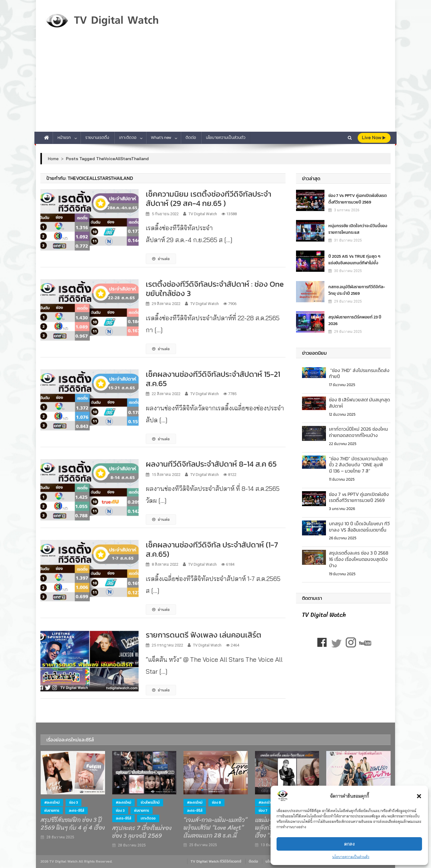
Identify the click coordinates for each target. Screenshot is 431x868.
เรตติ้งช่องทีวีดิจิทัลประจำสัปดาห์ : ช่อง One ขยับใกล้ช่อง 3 (215, 289)
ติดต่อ (191, 138)
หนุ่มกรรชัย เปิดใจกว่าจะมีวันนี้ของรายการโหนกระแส (358, 229)
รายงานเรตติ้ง (97, 138)
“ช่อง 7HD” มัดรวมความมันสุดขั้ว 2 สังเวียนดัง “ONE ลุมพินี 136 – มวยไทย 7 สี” (358, 465)
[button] (419, 796)
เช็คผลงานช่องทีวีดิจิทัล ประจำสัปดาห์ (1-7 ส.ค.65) (212, 549)
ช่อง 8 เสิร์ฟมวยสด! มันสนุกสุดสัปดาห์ (359, 403)
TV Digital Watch (203, 214)
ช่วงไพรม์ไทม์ (150, 802)
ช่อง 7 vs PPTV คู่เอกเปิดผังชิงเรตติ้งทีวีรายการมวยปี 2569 (358, 199)
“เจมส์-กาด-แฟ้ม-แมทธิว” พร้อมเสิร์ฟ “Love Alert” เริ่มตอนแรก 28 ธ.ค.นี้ (215, 828)
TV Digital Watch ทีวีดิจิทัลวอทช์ (216, 861)
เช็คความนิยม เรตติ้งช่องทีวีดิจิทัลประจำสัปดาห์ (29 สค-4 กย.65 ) (208, 198)
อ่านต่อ (161, 259)
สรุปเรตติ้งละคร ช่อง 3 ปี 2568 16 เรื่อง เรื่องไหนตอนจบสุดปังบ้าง (359, 559)
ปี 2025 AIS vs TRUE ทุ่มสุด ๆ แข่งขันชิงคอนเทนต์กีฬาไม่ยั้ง (354, 259)
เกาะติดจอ (128, 138)
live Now (374, 138)
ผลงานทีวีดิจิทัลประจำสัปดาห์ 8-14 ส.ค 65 (211, 464)
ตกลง (349, 844)
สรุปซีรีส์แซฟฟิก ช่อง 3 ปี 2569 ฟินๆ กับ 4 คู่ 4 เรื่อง (73, 824)
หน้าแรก (64, 138)
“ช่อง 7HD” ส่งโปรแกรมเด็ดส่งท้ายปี (359, 373)
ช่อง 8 (216, 802)
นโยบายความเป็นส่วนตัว (351, 857)
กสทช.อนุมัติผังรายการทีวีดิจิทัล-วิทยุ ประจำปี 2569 (357, 290)
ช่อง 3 (73, 802)
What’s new (161, 138)
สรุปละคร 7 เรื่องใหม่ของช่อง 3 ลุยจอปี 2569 (142, 832)
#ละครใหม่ (52, 802)
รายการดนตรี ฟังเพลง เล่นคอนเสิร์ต (204, 635)
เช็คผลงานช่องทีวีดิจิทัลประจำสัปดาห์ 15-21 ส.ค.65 (213, 379)
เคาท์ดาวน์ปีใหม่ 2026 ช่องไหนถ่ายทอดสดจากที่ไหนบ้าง (358, 432)
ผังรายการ (52, 811)
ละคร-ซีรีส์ (76, 811)
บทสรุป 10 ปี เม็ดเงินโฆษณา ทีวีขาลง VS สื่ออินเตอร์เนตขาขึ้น (359, 527)
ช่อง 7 (263, 811)
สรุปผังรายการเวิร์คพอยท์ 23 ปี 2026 (355, 320)
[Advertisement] (215, 87)
